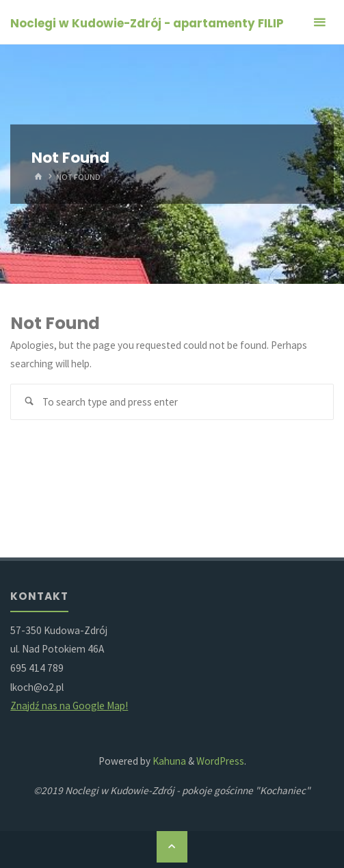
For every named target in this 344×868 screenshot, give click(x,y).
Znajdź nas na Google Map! (69, 706)
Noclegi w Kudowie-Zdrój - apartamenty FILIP (147, 23)
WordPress (220, 761)
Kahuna (168, 761)
